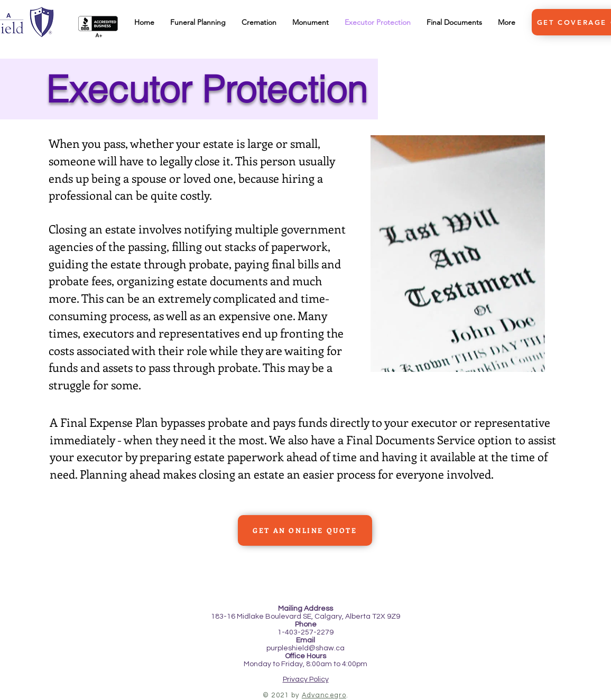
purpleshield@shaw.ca (305, 648)
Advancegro (324, 695)
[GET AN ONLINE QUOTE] (305, 530)
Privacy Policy (306, 679)
